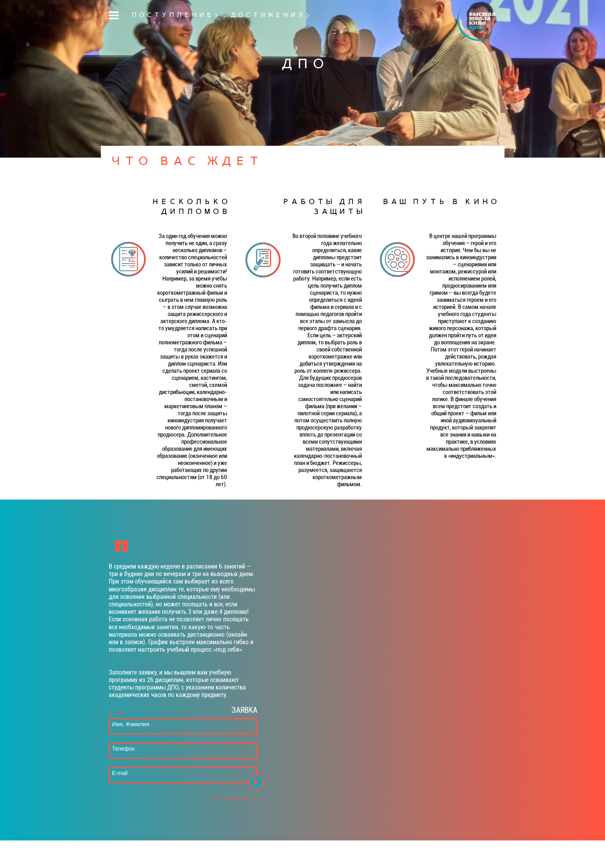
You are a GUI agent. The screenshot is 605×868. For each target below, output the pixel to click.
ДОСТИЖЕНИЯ (267, 15)
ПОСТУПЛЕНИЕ (172, 15)
